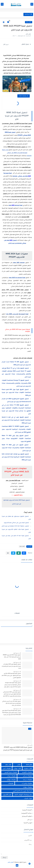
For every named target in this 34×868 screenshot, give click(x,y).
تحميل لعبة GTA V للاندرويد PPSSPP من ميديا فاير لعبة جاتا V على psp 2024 (12, 657)
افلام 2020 (29, 765)
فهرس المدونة (28, 823)
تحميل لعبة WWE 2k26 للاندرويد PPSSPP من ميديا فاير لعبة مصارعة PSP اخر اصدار (18, 749)
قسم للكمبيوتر (7, 795)
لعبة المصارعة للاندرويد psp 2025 (17, 314)
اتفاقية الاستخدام (27, 816)
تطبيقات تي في (27, 776)
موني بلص (10, 862)
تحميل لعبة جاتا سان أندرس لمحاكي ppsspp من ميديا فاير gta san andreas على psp (12, 703)
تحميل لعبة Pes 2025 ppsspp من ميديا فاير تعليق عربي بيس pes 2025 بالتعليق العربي (11, 676)
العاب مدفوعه (28, 768)
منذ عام (29, 745)
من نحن (29, 819)
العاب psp (29, 22)
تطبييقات (11, 783)
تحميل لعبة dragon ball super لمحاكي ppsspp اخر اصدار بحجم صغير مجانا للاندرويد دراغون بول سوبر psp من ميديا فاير (12, 685)
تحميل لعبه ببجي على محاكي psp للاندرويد (16, 523)
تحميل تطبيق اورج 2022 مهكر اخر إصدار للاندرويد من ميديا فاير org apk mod (11, 666)
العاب (19, 765)
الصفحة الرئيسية (27, 810)
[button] (24, 553)
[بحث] (2, 4)
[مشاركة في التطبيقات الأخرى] (8, 553)
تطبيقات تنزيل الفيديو (11, 772)
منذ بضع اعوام (16, 653)
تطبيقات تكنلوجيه (27, 772)
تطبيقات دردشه (27, 780)
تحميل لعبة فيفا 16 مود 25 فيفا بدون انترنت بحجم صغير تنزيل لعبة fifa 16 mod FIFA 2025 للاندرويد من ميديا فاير (11, 713)
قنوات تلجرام (28, 798)
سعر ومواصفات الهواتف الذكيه (23, 795)
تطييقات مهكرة (28, 787)
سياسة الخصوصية (26, 813)
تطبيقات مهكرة (11, 780)
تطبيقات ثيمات (11, 776)
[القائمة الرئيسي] (32, 4)
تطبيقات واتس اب (27, 783)
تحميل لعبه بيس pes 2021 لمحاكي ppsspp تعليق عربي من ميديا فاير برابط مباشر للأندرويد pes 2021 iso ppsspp (12, 694)
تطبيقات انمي (7, 768)
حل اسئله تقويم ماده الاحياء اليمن (22, 791)
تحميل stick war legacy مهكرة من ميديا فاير (15, 526)
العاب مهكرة (17, 768)
